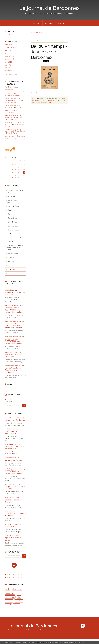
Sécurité (11, 266)
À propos (61, 23)
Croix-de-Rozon (13, 222)
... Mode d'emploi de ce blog (15, 191)
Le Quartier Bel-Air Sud (14, 125)
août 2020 (8, 50)
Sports (10, 274)
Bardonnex (12, 210)
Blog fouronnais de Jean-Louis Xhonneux (15, 95)
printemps (49, 102)
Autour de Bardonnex (15, 206)
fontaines (9, 609)
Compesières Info (11, 112)
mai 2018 (8, 65)
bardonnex (10, 593)
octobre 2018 (9, 59)
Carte (10, 384)
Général (10, 242)
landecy (17, 605)
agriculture (19, 601)
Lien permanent (38, 98)
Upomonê (8, 136)
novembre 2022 (10, 45)
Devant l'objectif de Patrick (15, 132)
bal (62, 100)
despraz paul (17, 589)
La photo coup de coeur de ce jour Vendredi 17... (15, 130)
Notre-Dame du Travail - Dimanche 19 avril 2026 (13, 100)
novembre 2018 (10, 56)
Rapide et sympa (10, 87)
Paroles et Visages (11, 119)
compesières (10, 597)
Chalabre (17, 141)
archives (9, 601)
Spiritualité (11, 270)
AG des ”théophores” (12, 110)
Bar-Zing (18, 108)
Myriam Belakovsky (13, 355)
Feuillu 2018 (10, 357)
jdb (65, 100)
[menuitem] (37, 23)
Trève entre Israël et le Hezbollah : (12, 107)
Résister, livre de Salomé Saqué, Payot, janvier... (13, 116)
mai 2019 (8, 53)
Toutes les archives (11, 74)
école (8, 589)
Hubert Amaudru (12, 368)
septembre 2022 (10, 47)
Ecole (10, 234)
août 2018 (8, 62)
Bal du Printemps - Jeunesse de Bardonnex (49, 52)
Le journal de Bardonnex (50, 8)
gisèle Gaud (10, 290)
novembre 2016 (10, 71)
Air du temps (12, 196)
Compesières (12, 218)
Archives (49, 23)
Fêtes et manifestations (16, 238)
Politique (11, 262)
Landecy (11, 258)
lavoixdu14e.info (10, 103)
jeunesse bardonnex (38, 102)
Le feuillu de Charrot (13, 460)
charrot (8, 605)
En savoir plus (80, 642)
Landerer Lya (10, 308)
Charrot (10, 214)
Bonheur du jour (20, 136)
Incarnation (9, 89)
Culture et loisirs (13, 226)
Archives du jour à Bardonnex (13, 201)
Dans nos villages (14, 230)
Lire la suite (9, 35)
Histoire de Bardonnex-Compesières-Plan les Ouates (15, 248)
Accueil (37, 23)
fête (19, 597)
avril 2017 (8, 68)
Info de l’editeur (13, 254)
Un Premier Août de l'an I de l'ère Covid (15, 292)
